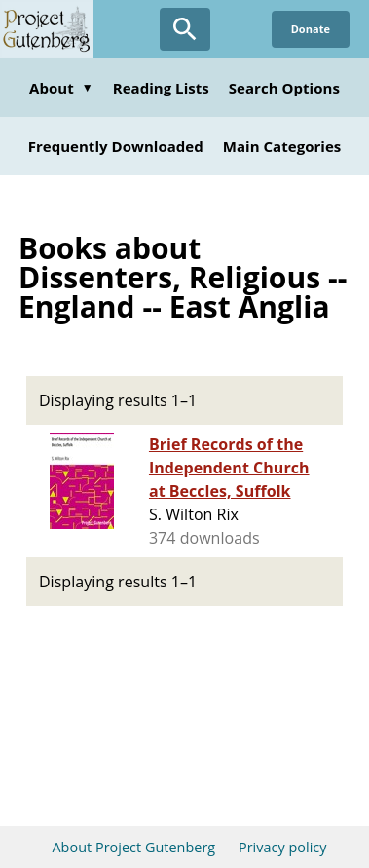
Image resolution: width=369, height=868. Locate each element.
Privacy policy (283, 847)
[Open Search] (185, 29)
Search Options (284, 88)
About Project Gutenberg (133, 847)
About (61, 88)
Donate (311, 29)
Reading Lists (161, 88)
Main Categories (282, 146)
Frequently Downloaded (116, 146)
